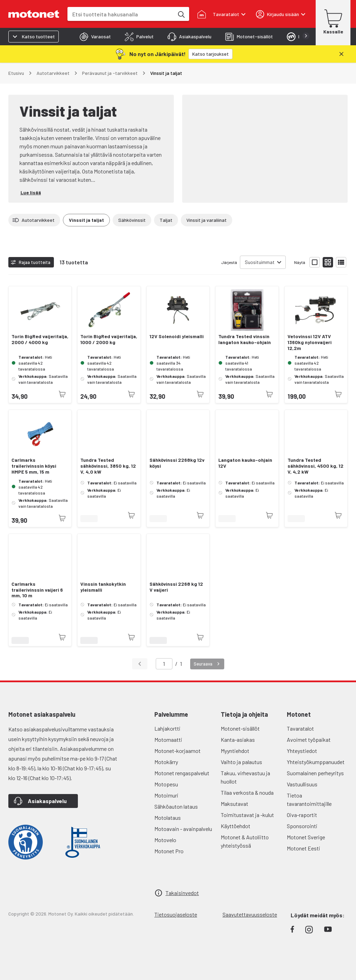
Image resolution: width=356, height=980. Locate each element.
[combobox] (121, 14)
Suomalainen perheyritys (315, 773)
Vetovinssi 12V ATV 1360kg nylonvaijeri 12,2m (310, 342)
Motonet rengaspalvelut (182, 773)
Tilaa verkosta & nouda (247, 792)
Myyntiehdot (235, 751)
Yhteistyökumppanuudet (316, 762)
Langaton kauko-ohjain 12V (245, 463)
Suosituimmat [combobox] (260, 262)
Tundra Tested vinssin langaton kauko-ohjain (245, 339)
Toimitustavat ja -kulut (247, 815)
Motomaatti (168, 740)
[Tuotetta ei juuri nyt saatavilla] (62, 394)
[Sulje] (341, 54)
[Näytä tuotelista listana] (341, 262)
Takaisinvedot (182, 893)
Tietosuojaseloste (176, 914)
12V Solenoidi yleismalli (177, 336)
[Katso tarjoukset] (211, 54)
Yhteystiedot (302, 751)
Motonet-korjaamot (177, 751)
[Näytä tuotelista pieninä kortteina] (328, 262)
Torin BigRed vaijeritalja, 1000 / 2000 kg (109, 339)
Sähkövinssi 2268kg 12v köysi (177, 463)
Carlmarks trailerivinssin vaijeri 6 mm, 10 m (37, 590)
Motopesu (166, 784)
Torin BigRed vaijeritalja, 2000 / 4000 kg (40, 339)
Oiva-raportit (302, 815)
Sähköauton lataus (176, 806)
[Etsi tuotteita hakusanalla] (181, 14)
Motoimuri (166, 795)
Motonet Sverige (306, 837)
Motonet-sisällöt (240, 728)
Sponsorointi (302, 826)
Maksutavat (234, 804)
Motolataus (168, 818)
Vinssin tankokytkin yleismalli (103, 587)
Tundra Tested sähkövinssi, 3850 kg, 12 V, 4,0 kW (108, 466)
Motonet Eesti (304, 848)
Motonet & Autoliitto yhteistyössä (245, 841)
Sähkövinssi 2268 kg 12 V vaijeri (176, 587)
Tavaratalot (300, 728)
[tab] (95, 37)
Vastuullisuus (302, 784)
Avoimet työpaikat (309, 740)
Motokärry (166, 762)
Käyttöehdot (236, 826)
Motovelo (165, 840)
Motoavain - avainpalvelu (183, 829)
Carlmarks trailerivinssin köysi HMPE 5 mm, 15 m (34, 466)
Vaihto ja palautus (241, 762)
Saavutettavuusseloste (250, 914)
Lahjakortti (167, 728)
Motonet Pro (169, 851)
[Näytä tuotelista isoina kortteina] (315, 262)
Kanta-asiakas (238, 740)
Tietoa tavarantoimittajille (309, 799)
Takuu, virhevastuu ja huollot (245, 777)
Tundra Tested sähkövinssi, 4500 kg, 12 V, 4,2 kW (315, 466)
